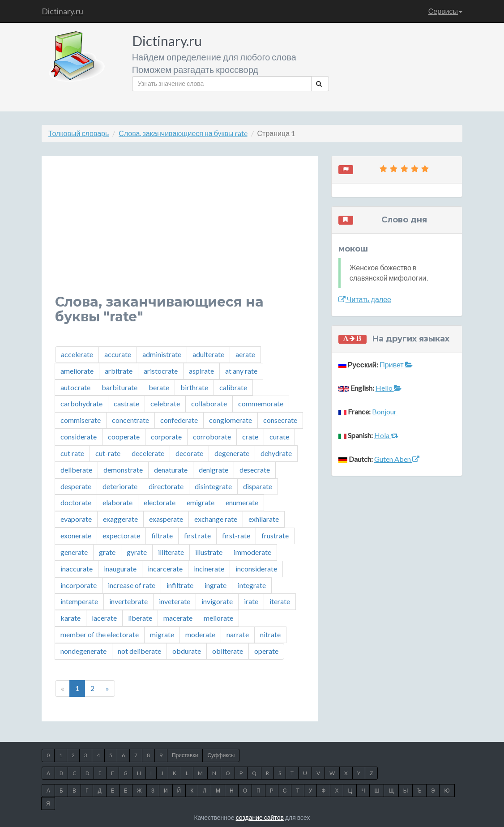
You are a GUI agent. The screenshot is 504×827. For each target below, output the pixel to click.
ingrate (216, 585)
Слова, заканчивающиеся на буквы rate (183, 133)
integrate (252, 585)
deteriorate (120, 486)
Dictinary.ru (62, 11)
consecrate (280, 420)
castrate (126, 403)
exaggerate (120, 519)
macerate (178, 618)
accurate (118, 354)
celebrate (165, 403)
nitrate (270, 634)
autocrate (75, 387)
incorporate (79, 585)
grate (107, 552)
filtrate (162, 535)
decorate (189, 453)
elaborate (117, 502)
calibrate (233, 387)
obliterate (228, 651)
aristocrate (161, 371)
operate (266, 651)
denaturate (171, 470)
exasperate (166, 519)
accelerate (77, 354)
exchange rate (216, 519)
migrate (162, 634)
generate (74, 552)
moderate (200, 634)
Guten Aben (397, 459)
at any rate (241, 371)
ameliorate (77, 371)
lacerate (104, 618)
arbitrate (119, 371)
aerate (245, 354)
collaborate (209, 403)
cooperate (124, 437)
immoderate (252, 552)
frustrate (275, 535)
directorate (166, 486)
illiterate (171, 552)
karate (70, 618)
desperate (76, 486)
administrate (162, 354)
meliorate (218, 618)
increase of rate (132, 585)
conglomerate (231, 420)
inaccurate (77, 569)
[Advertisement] (180, 232)
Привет (396, 364)
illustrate (209, 552)
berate (159, 387)
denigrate (214, 470)
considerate (79, 437)
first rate (197, 535)
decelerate (148, 453)
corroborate (212, 437)
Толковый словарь (79, 133)
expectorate (121, 535)
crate (250, 437)
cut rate (72, 453)
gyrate (137, 552)
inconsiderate (256, 569)
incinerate (209, 569)
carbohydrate (81, 403)
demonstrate (123, 470)
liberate (140, 618)
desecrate (255, 470)
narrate (238, 634)
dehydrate (276, 453)
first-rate (236, 535)
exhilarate (264, 519)
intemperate (79, 601)
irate (251, 601)
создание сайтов (260, 817)
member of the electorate (100, 634)
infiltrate (180, 585)
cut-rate (108, 453)
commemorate (261, 403)
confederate (179, 420)
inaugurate (120, 569)
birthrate (194, 387)
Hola (386, 435)
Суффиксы (221, 755)
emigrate (201, 502)
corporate (166, 437)
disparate (258, 486)
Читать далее (365, 299)
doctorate (76, 502)
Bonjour (385, 411)
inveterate (175, 601)
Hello (389, 388)
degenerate (232, 453)
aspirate (201, 371)
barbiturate (120, 387)
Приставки (185, 755)
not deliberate (139, 651)
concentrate (130, 420)
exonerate (76, 535)
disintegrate (213, 486)
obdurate (187, 651)
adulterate (208, 354)
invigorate (217, 601)
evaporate (76, 519)
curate (279, 437)
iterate (280, 601)
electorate (160, 502)
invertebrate (128, 601)
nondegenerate (83, 651)
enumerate (242, 502)
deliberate (76, 470)
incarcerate (165, 569)
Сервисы (445, 11)
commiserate (81, 420)
